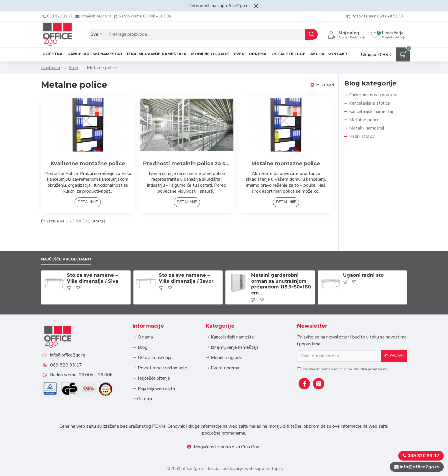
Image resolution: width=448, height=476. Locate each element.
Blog (73, 68)
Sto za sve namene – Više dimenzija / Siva (93, 258)
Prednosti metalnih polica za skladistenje (187, 164)
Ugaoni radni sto (363, 255)
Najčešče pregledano (71, 239)
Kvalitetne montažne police (88, 164)
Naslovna (51, 68)
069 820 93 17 (72, 359)
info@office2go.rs (73, 344)
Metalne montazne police (286, 164)
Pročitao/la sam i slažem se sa (342, 349)
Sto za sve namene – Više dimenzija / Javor (186, 258)
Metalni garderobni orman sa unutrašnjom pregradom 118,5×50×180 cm (281, 264)
